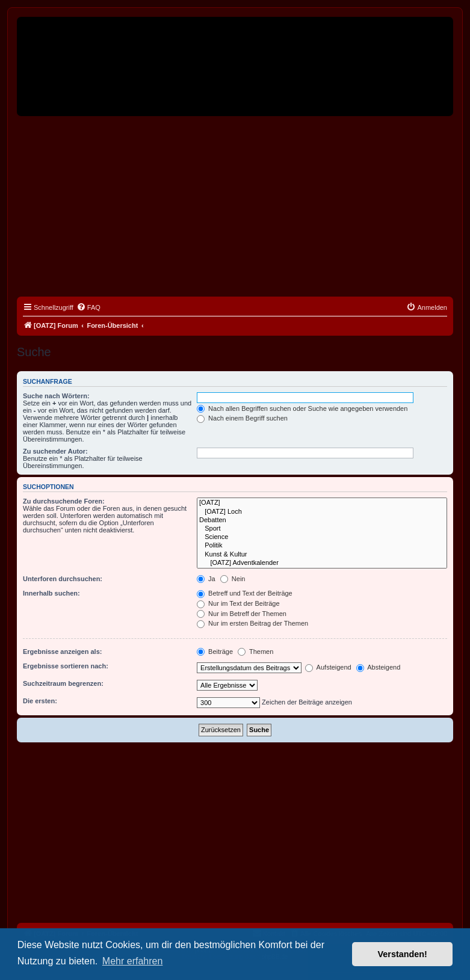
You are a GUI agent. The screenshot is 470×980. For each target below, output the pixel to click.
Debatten (322, 520)
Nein (233, 579)
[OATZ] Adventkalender (322, 563)
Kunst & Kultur (322, 555)
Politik (322, 546)
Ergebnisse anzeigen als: (62, 652)
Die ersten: (40, 701)
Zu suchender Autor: (55, 451)
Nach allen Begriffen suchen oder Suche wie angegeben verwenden (302, 408)
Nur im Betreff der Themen (242, 614)
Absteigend (379, 667)
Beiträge (215, 652)
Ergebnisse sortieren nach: (66, 666)
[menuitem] (88, 307)
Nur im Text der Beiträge (238, 603)
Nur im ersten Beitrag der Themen (252, 623)
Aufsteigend (328, 667)
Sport (322, 529)
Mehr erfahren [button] (133, 961)
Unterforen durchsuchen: (63, 579)
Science (322, 537)
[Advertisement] (235, 206)
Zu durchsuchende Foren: (64, 501)
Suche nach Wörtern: (56, 396)
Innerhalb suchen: (51, 593)
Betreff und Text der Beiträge (245, 593)
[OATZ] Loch (322, 512)
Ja (206, 579)
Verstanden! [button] (403, 954)
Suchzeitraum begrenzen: (63, 683)
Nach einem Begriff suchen (242, 418)
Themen (255, 652)
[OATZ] (322, 503)
